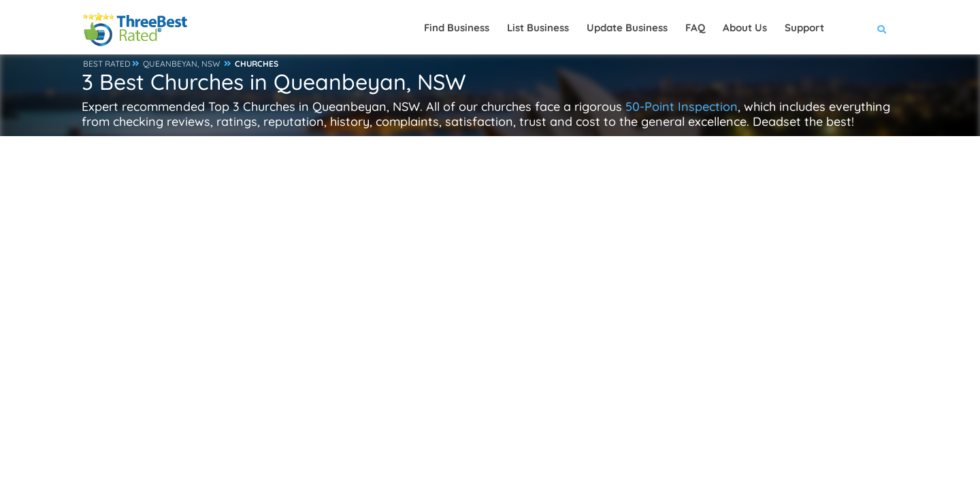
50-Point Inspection (682, 107)
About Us (745, 28)
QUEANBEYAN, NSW (182, 64)
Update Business (627, 28)
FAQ (695, 28)
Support (804, 28)
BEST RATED (107, 64)
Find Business (457, 28)
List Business (538, 28)
